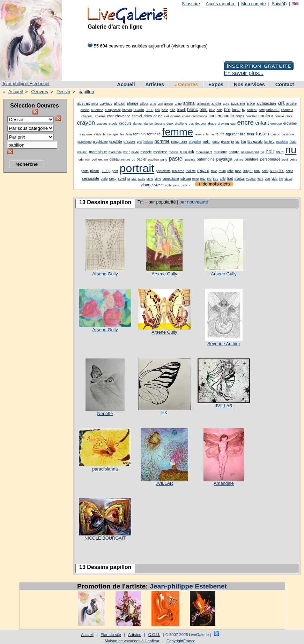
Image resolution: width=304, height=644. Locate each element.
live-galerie (255, 142)
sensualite (91, 178)
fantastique (111, 134)
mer (127, 152)
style (150, 179)
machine (282, 142)
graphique (84, 142)
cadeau (252, 110)
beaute (139, 110)
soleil (122, 179)
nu (291, 150)
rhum (222, 171)
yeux (176, 185)
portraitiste (163, 171)
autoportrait (113, 110)
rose (238, 171)
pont (115, 171)
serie (104, 179)
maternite (115, 152)
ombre (126, 160)
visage (147, 185)
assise (85, 110)
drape (212, 124)
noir (270, 151)
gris (139, 142)
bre (227, 109)
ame (153, 104)
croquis (125, 123)
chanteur (287, 110)
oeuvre (103, 160)
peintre (238, 160)
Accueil (126, 84)
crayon (86, 123)
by (244, 110)
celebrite (273, 110)
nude (80, 160)
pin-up (105, 171)
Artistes (155, 84)
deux (170, 124)
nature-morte (250, 152)
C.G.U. (154, 635)
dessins (160, 124)
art (281, 103)
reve (214, 171)
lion (243, 142)
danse (149, 124)
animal (189, 103)
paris (164, 160)
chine (158, 116)
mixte (135, 152)
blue (212, 110)
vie (281, 179)
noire (280, 152)
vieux (288, 179)
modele (146, 152)
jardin (206, 142)
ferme (210, 134)
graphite (116, 142)
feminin (139, 134)
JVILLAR (224, 406)
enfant (262, 123)
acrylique (106, 104)
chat (110, 116)
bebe (149, 110)
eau (233, 124)
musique (221, 152)
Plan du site (111, 635)
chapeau (87, 116)
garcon (275, 134)
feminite (154, 134)
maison (83, 152)
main (293, 142)
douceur (201, 124)
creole (113, 124)
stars (142, 179)
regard (203, 171)
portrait (137, 168)
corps (240, 116)
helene (148, 142)
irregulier (195, 142)
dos (191, 124)
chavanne (123, 116)
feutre (220, 134)
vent (260, 179)
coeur (186, 116)
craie (289, 116)
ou (133, 160)
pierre (95, 171)
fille (243, 134)
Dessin (63, 92)
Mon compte (253, 4)
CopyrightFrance (181, 641)
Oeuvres (186, 84)
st (129, 179)
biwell (181, 110)
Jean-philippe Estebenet (26, 84)
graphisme (101, 142)
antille (217, 103)
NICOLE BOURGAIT (105, 538)
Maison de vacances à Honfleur (132, 641)
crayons (102, 124)
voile (168, 185)
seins (290, 171)
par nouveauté (194, 202)
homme (162, 141)
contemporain (221, 116)
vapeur (251, 179)
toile (223, 179)
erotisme (290, 123)
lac (238, 142)
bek (158, 110)
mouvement (204, 152)
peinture (252, 159)
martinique (98, 152)
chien (148, 116)
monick (187, 152)
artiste (291, 103)
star (134, 179)
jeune (225, 142)
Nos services (249, 84)
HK (164, 413)
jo (232, 142)
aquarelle (238, 103)
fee (122, 134)
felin (129, 134)
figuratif (232, 134)
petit (285, 160)
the (209, 179)
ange (178, 104)
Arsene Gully (105, 274)
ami (160, 104)
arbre (251, 103)
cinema (175, 116)
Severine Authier (224, 344)
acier (95, 104)
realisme (178, 171)
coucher (251, 116)
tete (203, 179)
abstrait (83, 103)
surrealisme (171, 179)
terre (196, 179)
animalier (204, 104)
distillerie (181, 124)
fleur (251, 134)
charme (100, 116)
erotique (276, 124)
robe (230, 171)
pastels (190, 160)
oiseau (114, 159)
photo (85, 171)
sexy (113, 179)
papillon (86, 92)
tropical (240, 179)
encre (245, 122)
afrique (133, 103)
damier (138, 124)
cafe (262, 110)
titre (216, 179)
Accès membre (220, 4)
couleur (266, 116)
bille (172, 110)
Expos (216, 84)
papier (142, 159)
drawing (223, 124)
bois (219, 110)
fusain (262, 134)
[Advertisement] (31, 281)
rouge (248, 171)
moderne (160, 152)
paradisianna (105, 469)
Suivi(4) (279, 4)
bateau (127, 110)
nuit (88, 160)
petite (293, 160)
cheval (137, 116)
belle (165, 110)
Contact (285, 84)
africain (119, 103)
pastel (176, 159)
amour (169, 104)
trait (230, 179)
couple (279, 116)
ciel (166, 116)
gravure (129, 142)
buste (236, 110)
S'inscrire (191, 4)
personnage (270, 159)
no (262, 152)
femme (178, 132)
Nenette (105, 413)
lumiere (269, 142)
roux (257, 171)
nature (234, 152)
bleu (204, 110)
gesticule (288, 134)
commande (199, 116)
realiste (191, 171)
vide (275, 179)
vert (268, 179)
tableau (186, 179)
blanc (192, 109)
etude (98, 134)
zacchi (186, 185)
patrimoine (206, 159)
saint (265, 171)
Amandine (224, 483)
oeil (94, 160)
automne (97, 110)
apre (226, 104)
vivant (159, 185)
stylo (158, 179)
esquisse (86, 134)
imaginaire (179, 142)
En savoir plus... (244, 73)
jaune (216, 142)
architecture (266, 103)
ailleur (144, 104)
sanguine (277, 171)
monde (173, 152)
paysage (224, 159)
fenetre (200, 134)
